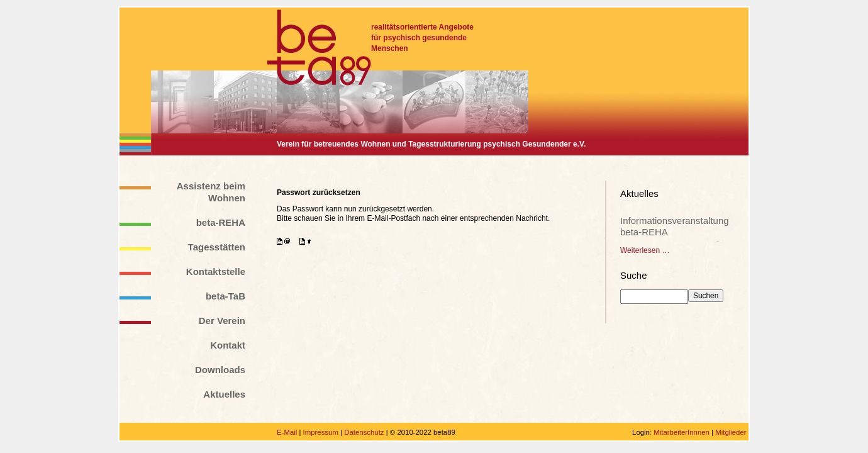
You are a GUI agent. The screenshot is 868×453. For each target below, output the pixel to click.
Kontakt (228, 345)
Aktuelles (224, 394)
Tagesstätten (217, 247)
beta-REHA (221, 222)
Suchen (706, 296)
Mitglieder (731, 432)
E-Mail (287, 432)
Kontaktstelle (216, 271)
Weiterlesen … (645, 250)
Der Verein (222, 321)
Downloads (220, 370)
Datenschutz (364, 432)
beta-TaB (225, 296)
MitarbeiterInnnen (682, 432)
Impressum (321, 432)
